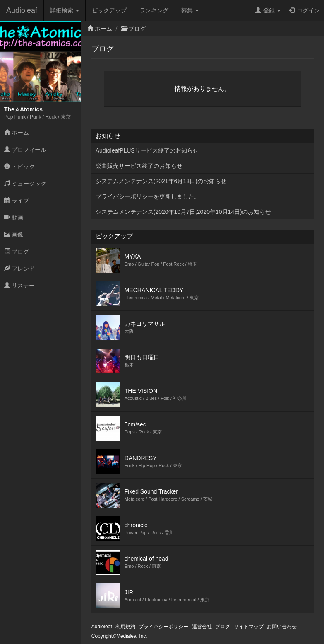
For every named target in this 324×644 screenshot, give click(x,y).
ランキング (154, 10)
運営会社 (202, 627)
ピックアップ (109, 10)
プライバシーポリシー (163, 627)
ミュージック (25, 184)
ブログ (17, 252)
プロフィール (25, 150)
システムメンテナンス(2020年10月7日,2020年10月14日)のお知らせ (183, 212)
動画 (14, 218)
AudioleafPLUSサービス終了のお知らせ (147, 150)
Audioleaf (22, 10)
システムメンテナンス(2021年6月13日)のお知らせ (161, 181)
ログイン (304, 10)
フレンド (19, 269)
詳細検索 (65, 10)
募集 (190, 10)
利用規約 (125, 627)
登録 (268, 10)
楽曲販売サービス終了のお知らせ (139, 166)
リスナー (19, 286)
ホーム (17, 133)
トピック (19, 167)
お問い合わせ (282, 627)
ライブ (17, 201)
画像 (14, 235)
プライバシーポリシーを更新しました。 (148, 196)
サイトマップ (249, 627)
